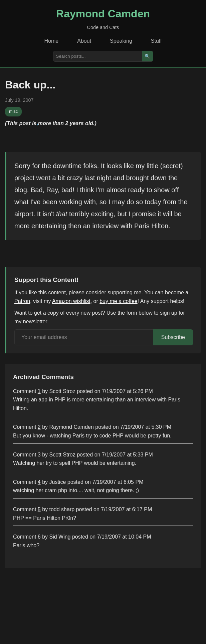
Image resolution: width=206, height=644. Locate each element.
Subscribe (173, 337)
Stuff (156, 41)
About (84, 41)
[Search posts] (98, 56)
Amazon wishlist (71, 301)
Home (52, 41)
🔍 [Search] (147, 56)
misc (13, 111)
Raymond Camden (103, 14)
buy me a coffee (119, 301)
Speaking (121, 41)
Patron (22, 301)
